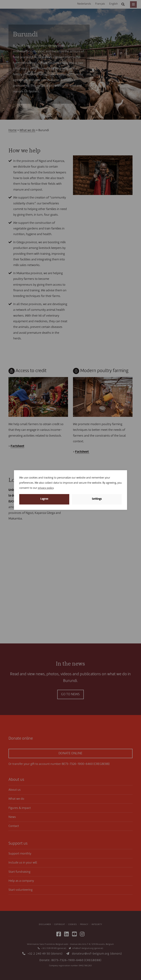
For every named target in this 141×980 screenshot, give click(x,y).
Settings (97, 499)
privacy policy (46, 488)
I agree (44, 499)
